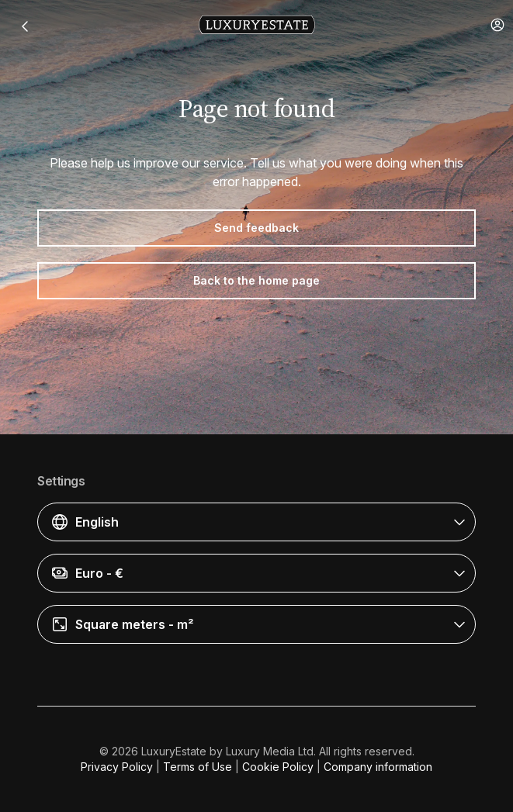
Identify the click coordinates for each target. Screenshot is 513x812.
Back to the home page (256, 280)
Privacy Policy (117, 767)
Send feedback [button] (256, 228)
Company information (378, 767)
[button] (497, 25)
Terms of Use (198, 767)
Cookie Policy (278, 767)
